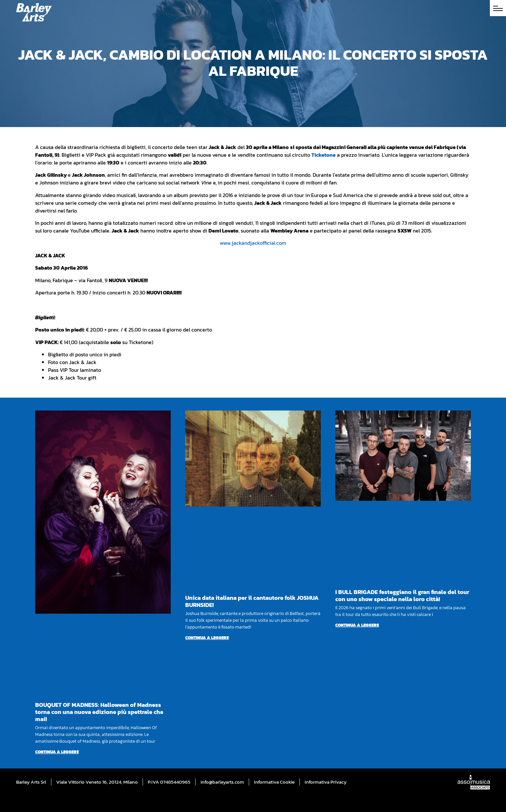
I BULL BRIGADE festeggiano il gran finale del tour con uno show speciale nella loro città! (402, 595)
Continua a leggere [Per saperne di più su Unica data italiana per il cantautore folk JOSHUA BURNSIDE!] (207, 638)
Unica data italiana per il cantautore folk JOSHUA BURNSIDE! (252, 601)
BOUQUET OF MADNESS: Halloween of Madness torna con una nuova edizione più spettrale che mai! (99, 712)
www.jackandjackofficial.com (253, 243)
